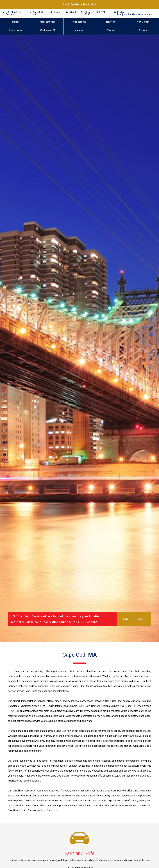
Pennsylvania (16, 30)
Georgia (143, 30)
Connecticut (79, 22)
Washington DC (48, 30)
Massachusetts (48, 22)
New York (111, 22)
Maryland (79, 30)
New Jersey (143, 22)
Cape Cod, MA (38, 13)
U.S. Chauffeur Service (13, 13)
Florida (16, 22)
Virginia (111, 30)
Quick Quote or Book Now (79, 4)
